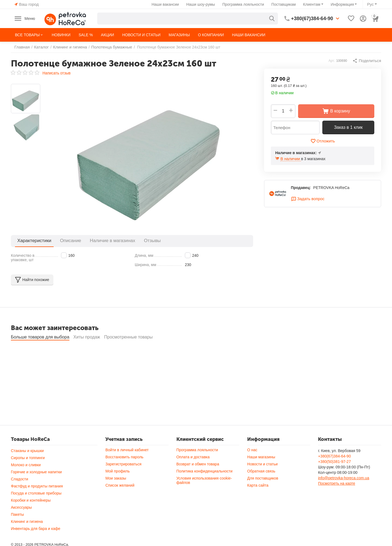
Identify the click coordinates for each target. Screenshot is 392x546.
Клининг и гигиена (27, 536)
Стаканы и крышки (27, 465)
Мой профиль (117, 486)
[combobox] (188, 19)
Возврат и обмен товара (198, 479)
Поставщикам (284, 4)
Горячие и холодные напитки (36, 487)
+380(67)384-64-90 (334, 471)
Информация (343, 4)
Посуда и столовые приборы (36, 508)
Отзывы (131, 241)
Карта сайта (258, 500)
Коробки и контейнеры (31, 515)
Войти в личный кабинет (127, 465)
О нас (252, 465)
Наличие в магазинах (97, 241)
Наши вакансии (166, 4)
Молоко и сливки (26, 480)
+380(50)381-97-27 (334, 476)
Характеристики (31, 241)
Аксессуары (21, 522)
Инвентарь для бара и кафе (36, 543)
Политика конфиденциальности (205, 486)
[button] (367, 61)
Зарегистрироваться (123, 479)
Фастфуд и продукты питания (37, 501)
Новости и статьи (262, 479)
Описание (62, 241)
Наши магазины (261, 472)
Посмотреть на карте (336, 498)
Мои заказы (116, 493)
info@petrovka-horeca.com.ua (344, 493)
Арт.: (333, 61)
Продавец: (301, 188)
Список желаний (120, 500)
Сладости (19, 494)
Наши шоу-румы (201, 4)
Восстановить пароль (124, 472)
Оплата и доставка (193, 472)
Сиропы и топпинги (28, 472)
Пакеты (17, 529)
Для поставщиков (263, 493)
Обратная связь (261, 486)
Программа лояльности (244, 4)
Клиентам (312, 4)
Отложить (323, 141)
